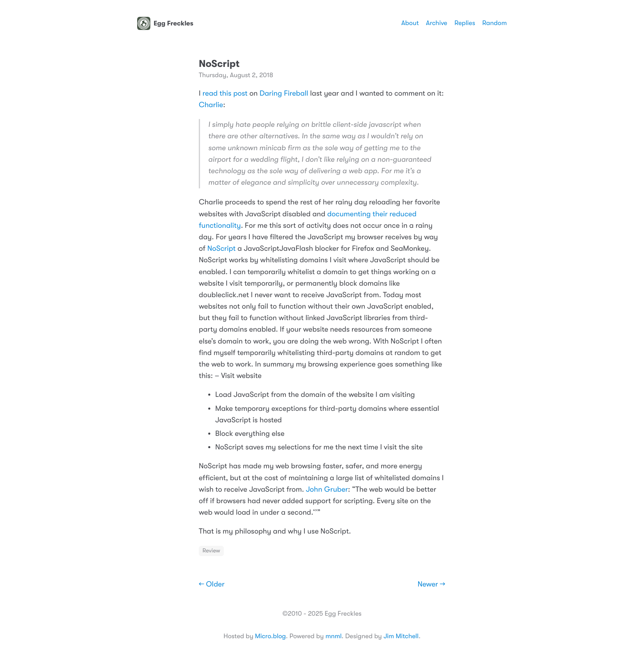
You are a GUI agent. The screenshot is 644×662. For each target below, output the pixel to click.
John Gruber (327, 490)
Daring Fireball (284, 94)
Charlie (211, 105)
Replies (465, 23)
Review (211, 551)
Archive (437, 23)
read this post (225, 94)
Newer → (431, 584)
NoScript (222, 249)
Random (494, 23)
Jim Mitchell (401, 636)
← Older (212, 584)
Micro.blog (270, 636)
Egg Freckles (165, 23)
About (410, 23)
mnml (333, 636)
